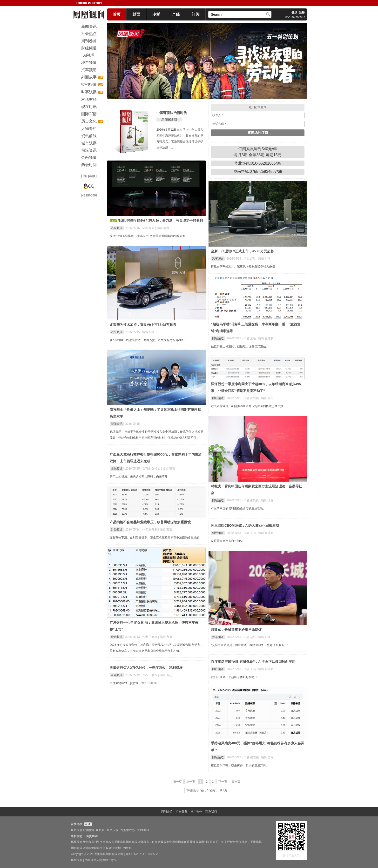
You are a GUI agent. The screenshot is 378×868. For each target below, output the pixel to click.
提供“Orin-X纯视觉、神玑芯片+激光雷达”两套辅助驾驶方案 (148, 236)
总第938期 (169, 120)
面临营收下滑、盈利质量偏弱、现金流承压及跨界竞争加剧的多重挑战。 (156, 538)
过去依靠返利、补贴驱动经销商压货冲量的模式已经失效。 (249, 406)
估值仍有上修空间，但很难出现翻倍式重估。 (240, 346)
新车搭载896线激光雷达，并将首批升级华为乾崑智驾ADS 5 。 (150, 340)
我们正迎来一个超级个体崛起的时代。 (236, 677)
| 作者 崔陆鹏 (251, 398)
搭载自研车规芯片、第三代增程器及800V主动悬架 (243, 267)
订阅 (196, 14)
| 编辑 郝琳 (162, 228)
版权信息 (77, 836)
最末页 (236, 782)
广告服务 (182, 812)
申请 (87, 824)
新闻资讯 (117, 424)
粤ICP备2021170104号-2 (142, 854)
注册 (302, 13)
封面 (136, 14)
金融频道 (117, 469)
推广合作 (196, 812)
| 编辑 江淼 (266, 500)
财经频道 (218, 338)
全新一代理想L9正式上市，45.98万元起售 (242, 251)
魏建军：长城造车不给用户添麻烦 (236, 630)
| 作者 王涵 (249, 338)
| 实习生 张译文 (151, 469)
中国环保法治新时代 (172, 113)
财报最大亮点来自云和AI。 (228, 541)
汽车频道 (117, 228)
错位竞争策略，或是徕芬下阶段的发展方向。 (240, 765)
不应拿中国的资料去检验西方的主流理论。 (238, 508)
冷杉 (156, 14)
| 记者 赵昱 (148, 228)
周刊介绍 (167, 812)
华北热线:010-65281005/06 (258, 163)
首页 (117, 14)
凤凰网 (100, 830)
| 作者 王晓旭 (149, 637)
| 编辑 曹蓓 (266, 398)
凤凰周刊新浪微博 (82, 830)
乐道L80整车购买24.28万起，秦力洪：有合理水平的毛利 (160, 220)
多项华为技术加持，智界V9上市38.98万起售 (143, 325)
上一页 (191, 782)
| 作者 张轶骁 (251, 500)
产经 (176, 14)
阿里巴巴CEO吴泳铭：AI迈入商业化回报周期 (245, 525)
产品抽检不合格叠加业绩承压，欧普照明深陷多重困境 (150, 522)
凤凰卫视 (113, 830)
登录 (294, 13)
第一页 (177, 782)
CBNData (143, 830)
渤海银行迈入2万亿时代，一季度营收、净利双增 (146, 668)
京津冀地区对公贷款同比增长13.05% (133, 683)
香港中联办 (128, 830)
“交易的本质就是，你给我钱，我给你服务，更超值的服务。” (250, 645)
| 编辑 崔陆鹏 (265, 338)
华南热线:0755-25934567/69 (258, 172)
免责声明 (92, 836)
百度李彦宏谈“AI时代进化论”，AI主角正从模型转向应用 (253, 662)
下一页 (223, 782)
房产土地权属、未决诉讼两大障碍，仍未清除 (139, 477)
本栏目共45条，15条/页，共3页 (207, 790)
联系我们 (211, 812)
